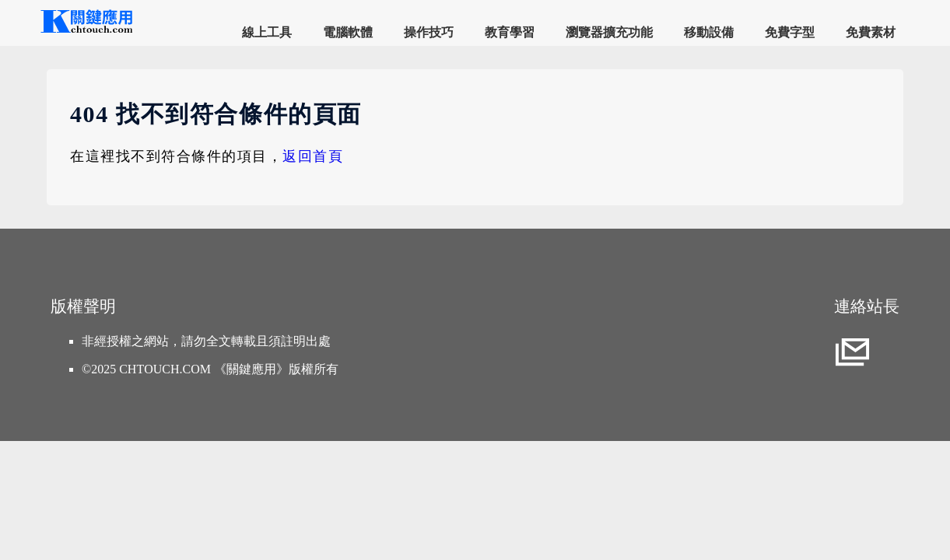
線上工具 (267, 32)
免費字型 (790, 32)
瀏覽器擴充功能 (609, 32)
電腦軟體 (348, 32)
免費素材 (871, 32)
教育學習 (510, 32)
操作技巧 (429, 32)
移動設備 (709, 32)
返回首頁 (313, 156)
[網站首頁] (86, 31)
